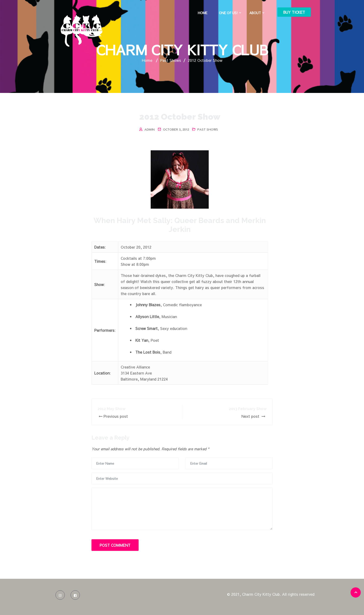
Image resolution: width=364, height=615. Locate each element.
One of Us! (228, 13)
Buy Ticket (294, 12)
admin (149, 129)
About (255, 13)
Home (203, 13)
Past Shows (208, 129)
